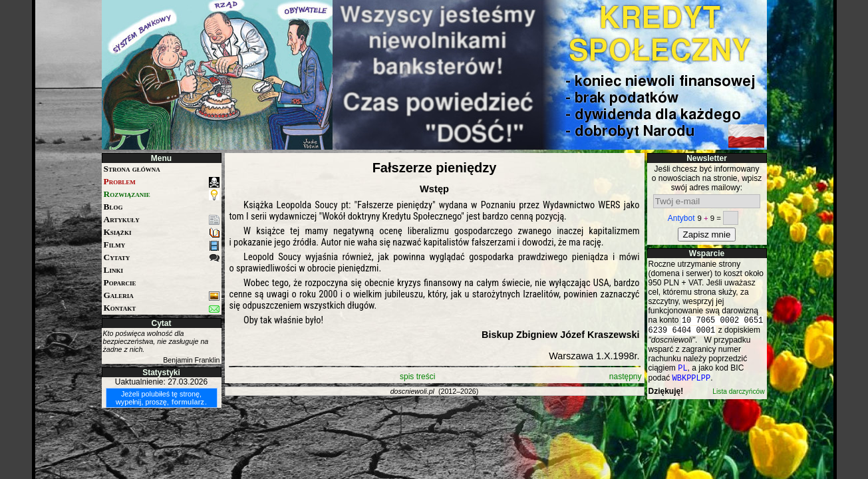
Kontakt (162, 308)
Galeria (162, 296)
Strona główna (132, 169)
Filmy (162, 245)
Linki (113, 270)
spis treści (417, 377)
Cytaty (162, 258)
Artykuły (162, 220)
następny (626, 377)
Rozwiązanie (162, 195)
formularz (188, 402)
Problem (162, 182)
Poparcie (120, 282)
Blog (113, 207)
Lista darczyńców (738, 397)
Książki (162, 233)
